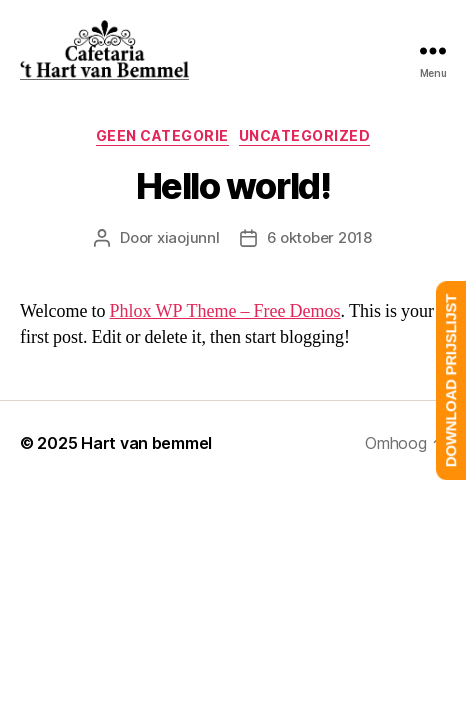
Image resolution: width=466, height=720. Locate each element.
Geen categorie (162, 135)
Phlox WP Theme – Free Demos (225, 311)
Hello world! (233, 186)
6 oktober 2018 (319, 237)
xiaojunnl (188, 237)
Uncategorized (305, 135)
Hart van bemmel (146, 443)
